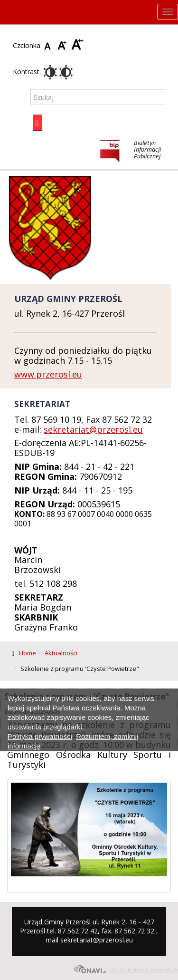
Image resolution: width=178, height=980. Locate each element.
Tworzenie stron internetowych (126, 970)
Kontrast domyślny (50, 72)
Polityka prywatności (40, 736)
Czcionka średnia (64, 45)
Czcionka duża (77, 45)
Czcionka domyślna (50, 45)
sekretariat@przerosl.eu (93, 429)
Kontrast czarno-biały (66, 72)
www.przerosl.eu (48, 374)
